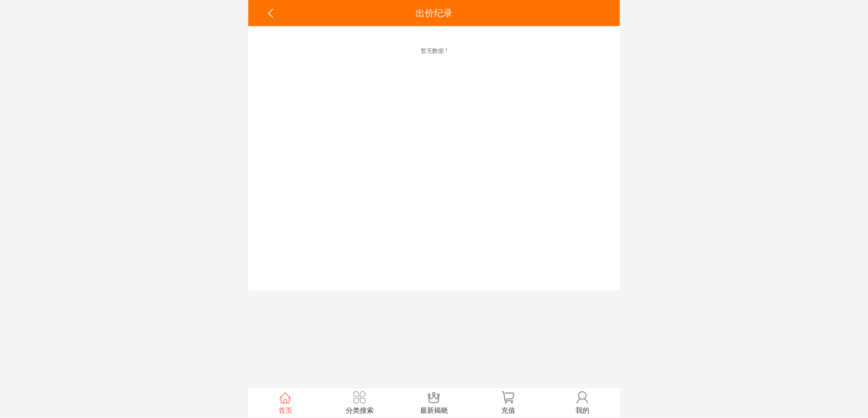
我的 (583, 402)
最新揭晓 (434, 402)
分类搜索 (360, 402)
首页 (285, 402)
